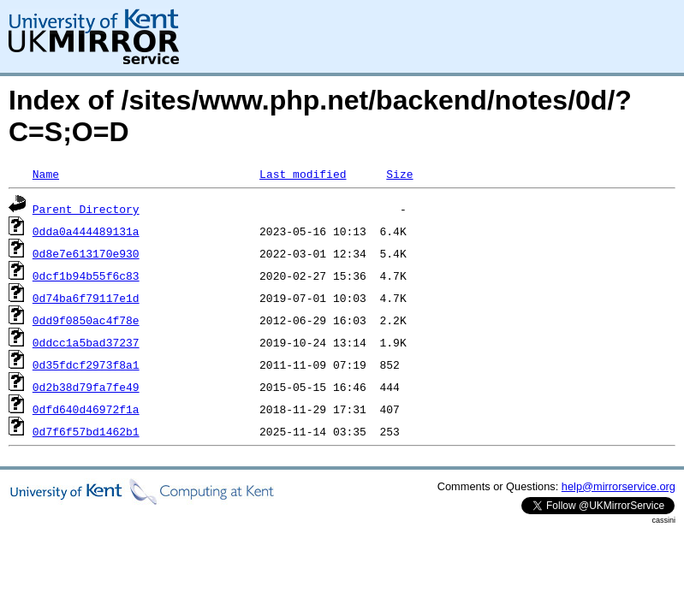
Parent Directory (86, 209)
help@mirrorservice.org (619, 486)
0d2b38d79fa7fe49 (86, 387)
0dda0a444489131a (86, 231)
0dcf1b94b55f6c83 (86, 275)
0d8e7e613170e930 (86, 253)
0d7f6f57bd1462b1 (86, 431)
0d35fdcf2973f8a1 (86, 364)
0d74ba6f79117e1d (86, 298)
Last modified (303, 174)
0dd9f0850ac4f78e (86, 320)
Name (46, 174)
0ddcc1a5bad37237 (86, 342)
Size (399, 174)
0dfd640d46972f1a (86, 409)
